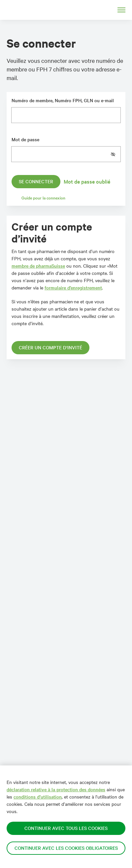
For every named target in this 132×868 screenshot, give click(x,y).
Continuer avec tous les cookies (66, 828)
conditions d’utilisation (38, 797)
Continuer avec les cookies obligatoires (66, 848)
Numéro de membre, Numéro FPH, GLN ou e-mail (63, 100)
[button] (115, 154)
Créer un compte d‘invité (50, 347)
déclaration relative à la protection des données (56, 789)
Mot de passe (25, 139)
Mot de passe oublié (87, 181)
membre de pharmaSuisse (38, 266)
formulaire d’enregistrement (73, 288)
